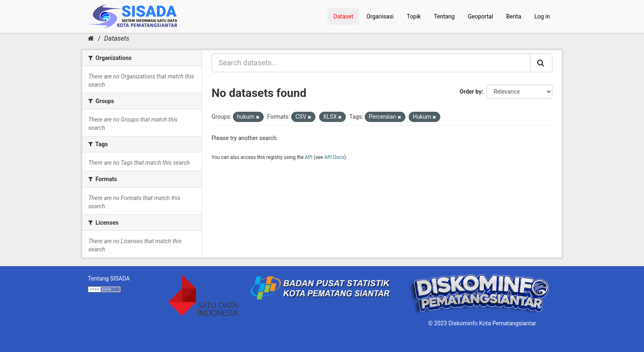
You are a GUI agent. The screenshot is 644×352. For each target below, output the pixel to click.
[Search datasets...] (371, 63)
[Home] (91, 38)
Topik (414, 16)
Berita (514, 16)
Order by (471, 92)
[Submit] (541, 63)
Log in (542, 16)
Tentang (444, 16)
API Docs (334, 157)
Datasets (117, 38)
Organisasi (380, 16)
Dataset (343, 16)
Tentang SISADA (109, 278)
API (309, 157)
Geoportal (480, 16)
